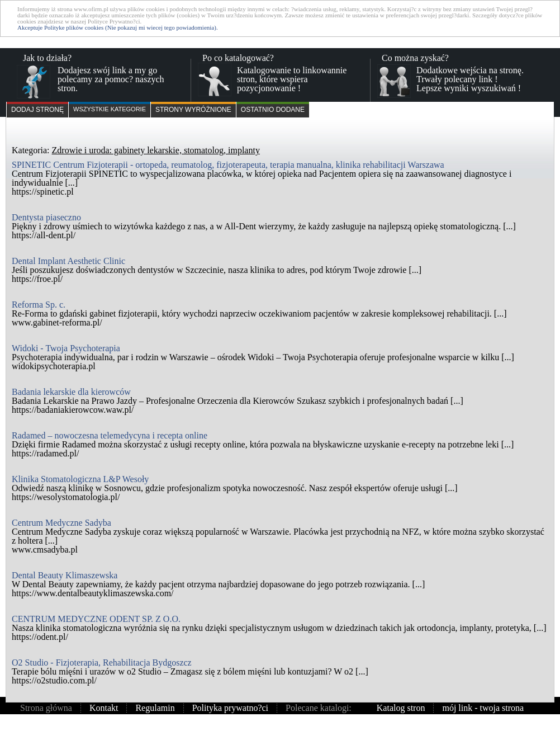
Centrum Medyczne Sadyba (61, 523)
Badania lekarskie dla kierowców (71, 392)
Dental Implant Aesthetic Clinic (68, 261)
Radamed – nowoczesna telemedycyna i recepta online (110, 435)
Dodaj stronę (37, 110)
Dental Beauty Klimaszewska (65, 575)
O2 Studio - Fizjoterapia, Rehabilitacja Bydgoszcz (102, 663)
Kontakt (104, 708)
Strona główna (46, 708)
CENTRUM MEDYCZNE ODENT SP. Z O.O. (96, 619)
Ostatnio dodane (273, 110)
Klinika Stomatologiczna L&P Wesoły (80, 479)
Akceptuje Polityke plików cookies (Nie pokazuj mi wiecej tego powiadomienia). (118, 27)
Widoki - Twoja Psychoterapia (66, 348)
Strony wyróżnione (193, 110)
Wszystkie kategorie (110, 109)
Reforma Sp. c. (39, 305)
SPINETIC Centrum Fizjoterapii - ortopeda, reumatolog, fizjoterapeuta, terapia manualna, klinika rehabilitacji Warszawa (228, 165)
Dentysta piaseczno (46, 217)
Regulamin (155, 708)
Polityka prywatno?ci (230, 708)
